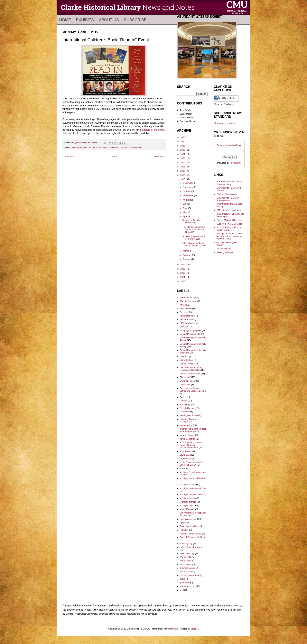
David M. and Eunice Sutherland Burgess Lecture (193, 389)
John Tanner (186, 451)
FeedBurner (236, 163)
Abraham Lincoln (188, 298)
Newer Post (69, 157)
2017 (183, 171)
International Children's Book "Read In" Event (194, 244)
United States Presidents (192, 547)
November (188, 187)
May (185, 212)
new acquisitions (188, 586)
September (188, 195)
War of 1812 (186, 557)
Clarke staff (185, 377)
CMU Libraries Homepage (229, 210)
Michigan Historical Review (193, 478)
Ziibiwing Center (187, 568)
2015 (183, 179)
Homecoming (186, 425)
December (188, 183)
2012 (183, 273)
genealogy (185, 583)
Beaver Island (186, 319)
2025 (183, 137)
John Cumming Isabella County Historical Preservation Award (191, 445)
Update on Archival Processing (191, 221)
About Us (109, 20)
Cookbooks (185, 385)
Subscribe (135, 20)
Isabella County (187, 435)
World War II (186, 564)
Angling (183, 305)
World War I (185, 561)
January (187, 259)
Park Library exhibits (190, 526)
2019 (183, 163)
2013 (183, 269)
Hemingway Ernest (189, 415)
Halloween (185, 412)
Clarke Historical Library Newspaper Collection (191, 369)
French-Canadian (188, 408)
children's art (186, 572)
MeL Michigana (224, 249)
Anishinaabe (186, 309)
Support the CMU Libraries (229, 224)
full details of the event (152, 130)
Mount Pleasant (187, 509)
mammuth (173, 629)
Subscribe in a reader (225, 123)
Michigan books (187, 505)
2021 (183, 154)
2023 (183, 146)
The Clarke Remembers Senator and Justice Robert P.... (194, 229)
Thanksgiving (186, 543)
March (186, 251)
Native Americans (188, 519)
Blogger (195, 629)
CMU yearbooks (187, 323)
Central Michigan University (230, 220)
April (185, 216)
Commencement (188, 381)
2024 (183, 141)
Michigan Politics (188, 498)
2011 (183, 277)
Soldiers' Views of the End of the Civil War (195, 238)
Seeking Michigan (225, 252)
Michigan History (188, 485)
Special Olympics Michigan (193, 537)
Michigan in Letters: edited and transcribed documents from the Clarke (230, 236)
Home (65, 20)
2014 (183, 264)
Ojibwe (183, 523)
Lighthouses (186, 459)
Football (184, 401)
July (185, 204)
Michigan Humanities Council (194, 488)
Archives (184, 312)
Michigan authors (188, 502)
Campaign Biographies (191, 330)
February (187, 255)
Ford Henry (185, 404)
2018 (183, 167)
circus (183, 579)
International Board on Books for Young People (122, 147)
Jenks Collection (188, 439)
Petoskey (184, 530)
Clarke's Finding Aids (227, 194)
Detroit (183, 397)
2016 (183, 175)
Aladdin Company (188, 301)
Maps (182, 468)
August (186, 200)
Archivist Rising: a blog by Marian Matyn (229, 229)
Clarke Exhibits (95, 147)
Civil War (184, 356)
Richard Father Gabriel (191, 534)
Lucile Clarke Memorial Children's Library (191, 464)
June (186, 208)
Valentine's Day (187, 553)
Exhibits (85, 20)
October (187, 191)
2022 (183, 150)
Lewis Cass (185, 455)
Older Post (159, 157)
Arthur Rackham (187, 316)
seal (182, 590)
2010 (183, 281)
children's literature (79, 147)
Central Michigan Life (190, 334)
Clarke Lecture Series (190, 374)
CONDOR (185, 327)
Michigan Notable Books (191, 494)
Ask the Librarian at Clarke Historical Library (229, 183)
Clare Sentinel (186, 360)
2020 (183, 158)
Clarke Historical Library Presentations (228, 199)
